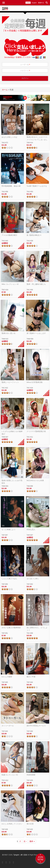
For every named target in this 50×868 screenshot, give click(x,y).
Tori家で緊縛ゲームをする (37, 186)
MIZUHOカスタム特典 (35, 480)
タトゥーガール (8, 726)
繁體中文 (41, 3)
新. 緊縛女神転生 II (34, 235)
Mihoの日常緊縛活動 (35, 382)
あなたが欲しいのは (9, 137)
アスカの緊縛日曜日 (9, 235)
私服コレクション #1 (10, 775)
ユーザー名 (25, 65)
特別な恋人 (31, 529)
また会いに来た (33, 579)
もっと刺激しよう (9, 529)
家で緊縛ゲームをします (36, 333)
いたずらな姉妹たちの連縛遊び (12, 433)
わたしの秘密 (7, 677)
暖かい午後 (31, 677)
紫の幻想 (30, 824)
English (34, 3)
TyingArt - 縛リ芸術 (20, 855)
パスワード (25, 71)
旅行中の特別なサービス (36, 726)
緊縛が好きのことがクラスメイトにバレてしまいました (37, 139)
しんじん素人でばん (9, 579)
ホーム (5, 90)
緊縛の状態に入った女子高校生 (12, 482)
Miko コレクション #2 (10, 284)
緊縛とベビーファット (10, 382)
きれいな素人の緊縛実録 (11, 628)
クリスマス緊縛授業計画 (36, 431)
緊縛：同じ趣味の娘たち (36, 284)
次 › (25, 841)
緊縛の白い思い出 (9, 333)
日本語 (28, 3)
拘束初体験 (31, 775)
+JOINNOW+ (40, 858)
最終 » (32, 841)
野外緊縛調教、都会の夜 (11, 186)
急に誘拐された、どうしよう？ (37, 629)
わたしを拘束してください (12, 824)
